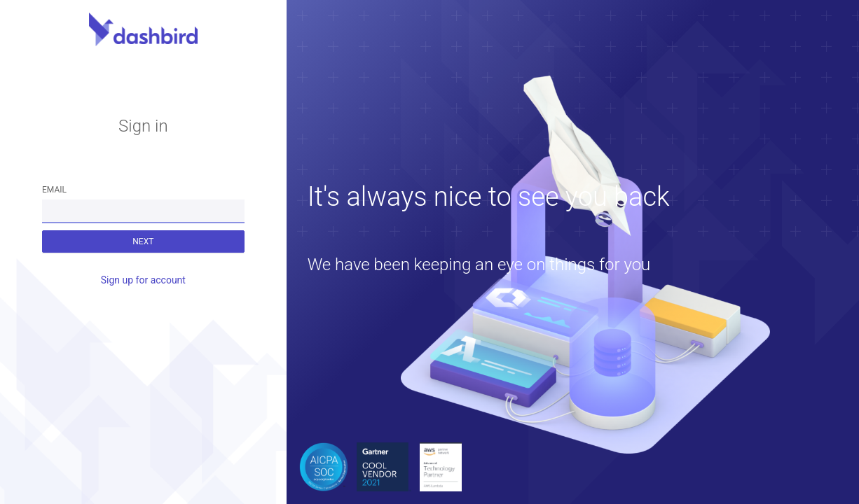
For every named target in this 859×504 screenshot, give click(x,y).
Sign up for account (143, 280)
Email (54, 190)
